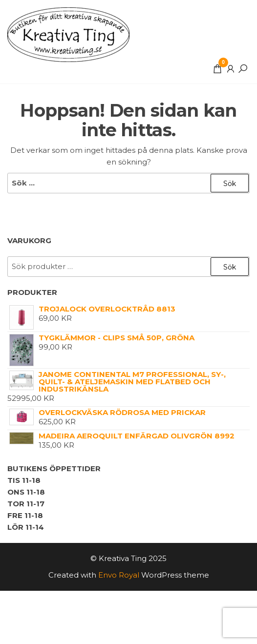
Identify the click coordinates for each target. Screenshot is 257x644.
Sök (230, 267)
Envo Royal (119, 575)
